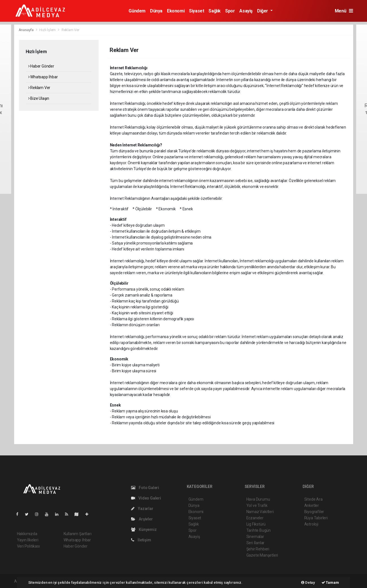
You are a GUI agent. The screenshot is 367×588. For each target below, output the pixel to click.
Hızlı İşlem (47, 30)
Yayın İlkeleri (28, 540)
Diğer (263, 11)
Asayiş (246, 11)
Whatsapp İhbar (43, 77)
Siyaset (196, 11)
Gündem (137, 11)
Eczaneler (255, 518)
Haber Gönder (41, 66)
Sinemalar (255, 537)
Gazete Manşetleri (262, 555)
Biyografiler (314, 512)
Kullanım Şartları (78, 534)
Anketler (312, 505)
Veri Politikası (28, 546)
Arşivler (142, 519)
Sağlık (215, 11)
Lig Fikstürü (256, 524)
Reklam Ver (70, 30)
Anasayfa (27, 30)
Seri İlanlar (256, 543)
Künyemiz (144, 529)
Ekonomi (176, 11)
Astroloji (311, 524)
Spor (230, 11)
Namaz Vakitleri (260, 512)
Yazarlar (142, 509)
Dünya (156, 11)
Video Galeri (146, 498)
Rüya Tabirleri (316, 518)
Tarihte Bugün (259, 530)
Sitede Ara (313, 499)
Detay (308, 582)
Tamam (330, 582)
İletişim (141, 540)
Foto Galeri (145, 488)
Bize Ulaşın (39, 98)
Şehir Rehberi (258, 549)
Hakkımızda (27, 534)
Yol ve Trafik (257, 505)
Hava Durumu (258, 499)
